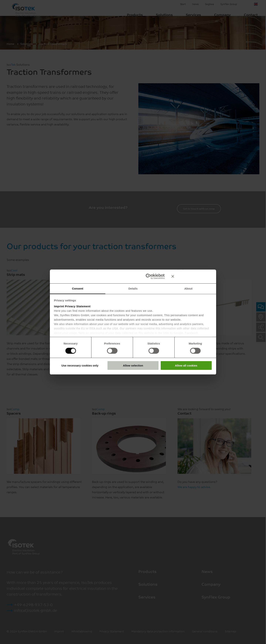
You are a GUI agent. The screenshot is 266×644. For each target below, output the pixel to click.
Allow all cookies (186, 366)
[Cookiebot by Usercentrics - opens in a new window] (148, 276)
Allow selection (133, 366)
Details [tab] (133, 288)
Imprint (59, 306)
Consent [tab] (78, 288)
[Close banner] (192, 276)
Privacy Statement (78, 306)
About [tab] (188, 288)
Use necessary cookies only (80, 366)
